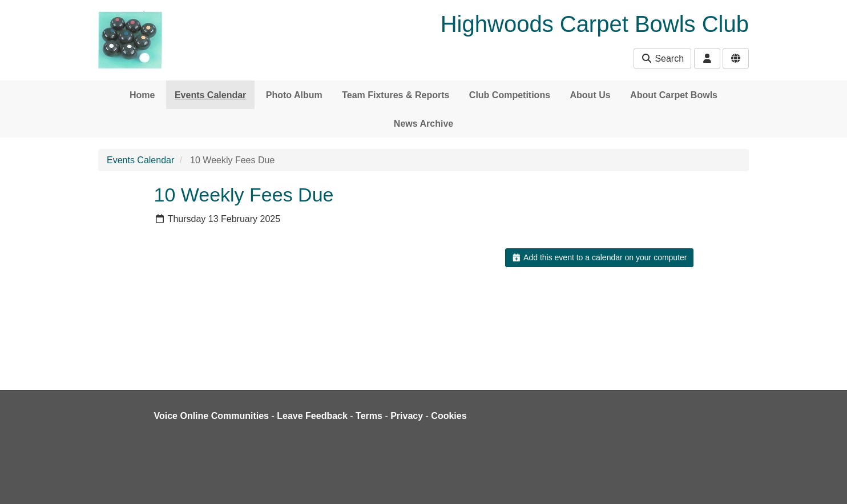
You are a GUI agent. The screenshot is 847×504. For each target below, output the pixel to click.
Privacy (407, 416)
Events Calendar (210, 95)
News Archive (424, 124)
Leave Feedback (312, 416)
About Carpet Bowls (674, 95)
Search (662, 59)
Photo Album (294, 95)
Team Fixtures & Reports (396, 95)
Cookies (449, 416)
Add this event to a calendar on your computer (599, 257)
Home (142, 95)
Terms (369, 416)
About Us (590, 95)
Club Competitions (510, 95)
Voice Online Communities (212, 416)
